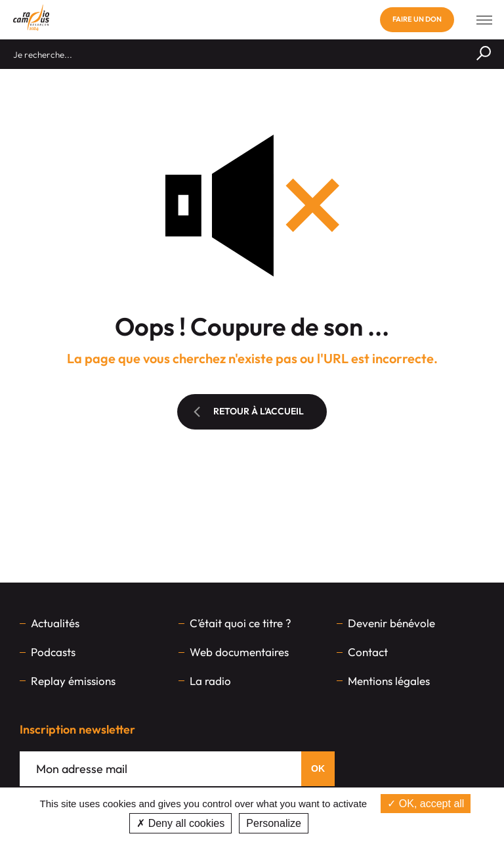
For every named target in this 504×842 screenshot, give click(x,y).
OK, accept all (426, 804)
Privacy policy (345, 823)
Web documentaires (239, 652)
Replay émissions (73, 681)
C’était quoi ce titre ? (241, 623)
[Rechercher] (484, 54)
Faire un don (417, 19)
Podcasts (53, 652)
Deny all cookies (180, 823)
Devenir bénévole (391, 623)
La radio (210, 681)
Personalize (274, 823)
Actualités (55, 623)
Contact (368, 652)
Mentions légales (389, 681)
